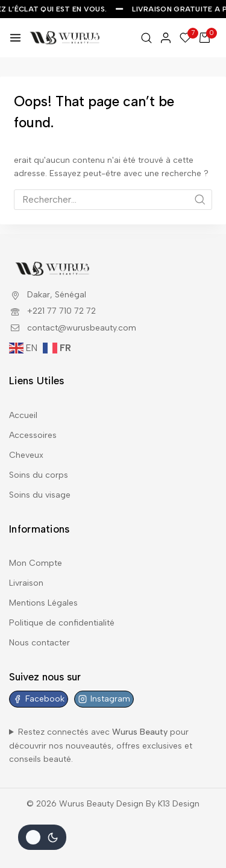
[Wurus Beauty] (65, 37)
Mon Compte (36, 563)
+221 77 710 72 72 (61, 311)
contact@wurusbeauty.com (82, 328)
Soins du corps (39, 475)
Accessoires (33, 435)
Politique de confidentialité (62, 623)
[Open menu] (15, 38)
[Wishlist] (186, 38)
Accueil (23, 415)
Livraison (26, 583)
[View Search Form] (146, 38)
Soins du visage (40, 495)
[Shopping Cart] (208, 38)
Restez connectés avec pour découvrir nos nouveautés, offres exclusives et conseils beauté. (101, 746)
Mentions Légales (43, 603)
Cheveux (26, 455)
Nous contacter (39, 643)
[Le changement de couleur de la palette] (42, 837)
